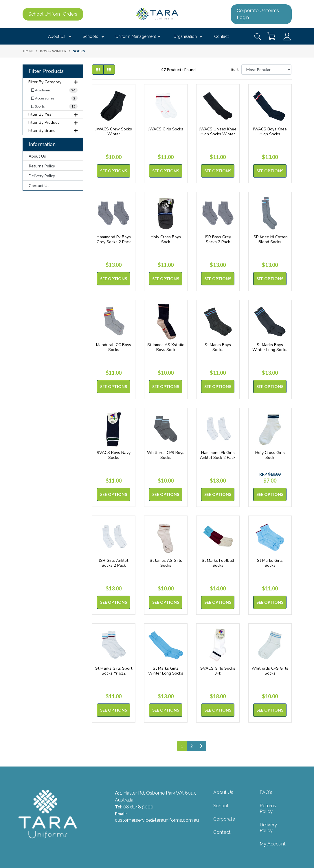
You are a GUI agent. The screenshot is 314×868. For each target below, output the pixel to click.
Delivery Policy (42, 176)
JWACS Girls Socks (166, 129)
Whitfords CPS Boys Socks (166, 455)
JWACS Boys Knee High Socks (270, 132)
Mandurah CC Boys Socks (114, 347)
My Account (273, 844)
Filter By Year (53, 114)
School (221, 806)
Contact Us (39, 185)
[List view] (109, 70)
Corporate (224, 819)
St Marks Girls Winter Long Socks (166, 671)
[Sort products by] (266, 70)
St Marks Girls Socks (270, 563)
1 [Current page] (182, 746)
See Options (114, 171)
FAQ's (266, 792)
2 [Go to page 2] (192, 746)
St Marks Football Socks (218, 563)
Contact (221, 36)
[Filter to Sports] (53, 106)
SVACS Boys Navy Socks (114, 455)
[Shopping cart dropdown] (272, 36)
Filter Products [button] (46, 71)
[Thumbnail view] (98, 70)
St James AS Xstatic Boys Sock (166, 347)
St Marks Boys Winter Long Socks (270, 347)
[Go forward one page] (201, 746)
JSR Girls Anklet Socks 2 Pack (114, 563)
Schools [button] (90, 36)
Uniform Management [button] (136, 36)
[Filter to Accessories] (53, 98)
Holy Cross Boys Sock (166, 239)
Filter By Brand (53, 131)
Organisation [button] (185, 36)
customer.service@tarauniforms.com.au (157, 820)
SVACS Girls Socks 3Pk (218, 671)
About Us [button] (57, 36)
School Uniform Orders (53, 14)
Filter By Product (53, 122)
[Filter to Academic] (53, 90)
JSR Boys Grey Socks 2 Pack (218, 239)
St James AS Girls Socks (166, 563)
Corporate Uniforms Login (258, 14)
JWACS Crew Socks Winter (114, 132)
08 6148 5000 (138, 807)
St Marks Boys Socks (218, 347)
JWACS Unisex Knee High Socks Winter (218, 132)
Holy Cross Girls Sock (270, 455)
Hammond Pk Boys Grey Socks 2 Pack (114, 239)
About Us (37, 156)
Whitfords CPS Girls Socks (270, 671)
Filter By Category (53, 82)
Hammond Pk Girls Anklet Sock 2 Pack (218, 455)
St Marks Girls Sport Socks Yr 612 (114, 671)
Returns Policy (42, 166)
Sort (235, 70)
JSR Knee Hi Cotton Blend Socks (270, 239)
